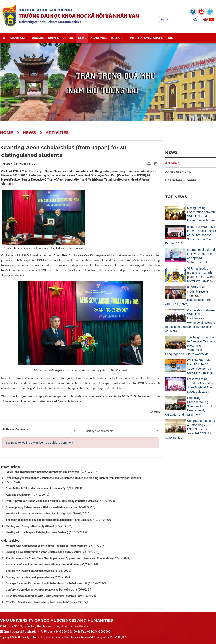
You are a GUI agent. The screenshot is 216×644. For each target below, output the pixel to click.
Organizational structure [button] (53, 38)
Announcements (178, 172)
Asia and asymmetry (18, 495)
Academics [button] (98, 38)
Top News (176, 197)
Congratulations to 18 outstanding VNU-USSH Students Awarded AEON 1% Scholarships (190, 429)
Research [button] (118, 38)
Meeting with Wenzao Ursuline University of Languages (39, 514)
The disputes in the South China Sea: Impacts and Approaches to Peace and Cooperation (59, 558)
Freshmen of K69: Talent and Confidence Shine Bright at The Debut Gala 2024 (202, 385)
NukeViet (90, 638)
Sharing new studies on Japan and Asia (29, 571)
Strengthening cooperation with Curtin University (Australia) (42, 596)
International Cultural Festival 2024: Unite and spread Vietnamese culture (201, 256)
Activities (172, 163)
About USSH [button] (19, 38)
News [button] (82, 38)
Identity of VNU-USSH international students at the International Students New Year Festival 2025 (191, 235)
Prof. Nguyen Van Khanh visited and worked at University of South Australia (51, 501)
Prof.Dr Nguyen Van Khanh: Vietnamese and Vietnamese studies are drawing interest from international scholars (73, 478)
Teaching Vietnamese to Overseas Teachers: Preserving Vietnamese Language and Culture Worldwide (190, 346)
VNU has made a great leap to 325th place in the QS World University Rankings (201, 275)
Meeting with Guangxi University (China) (30, 526)
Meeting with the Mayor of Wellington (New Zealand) (37, 532)
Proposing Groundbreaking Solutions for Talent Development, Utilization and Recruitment (189, 406)
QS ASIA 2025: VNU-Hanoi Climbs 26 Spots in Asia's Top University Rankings (200, 367)
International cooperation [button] (152, 38)
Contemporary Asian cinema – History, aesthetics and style (41, 507)
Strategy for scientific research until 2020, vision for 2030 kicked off (47, 583)
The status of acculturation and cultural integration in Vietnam (43, 564)
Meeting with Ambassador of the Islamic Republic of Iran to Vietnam (46, 546)
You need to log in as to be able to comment (39, 443)
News (171, 152)
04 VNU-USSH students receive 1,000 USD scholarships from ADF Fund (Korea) (188, 296)
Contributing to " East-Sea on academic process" (35, 488)
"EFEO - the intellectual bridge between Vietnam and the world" (43, 472)
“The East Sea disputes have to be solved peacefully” (37, 602)
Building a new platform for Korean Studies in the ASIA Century (43, 552)
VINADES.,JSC (118, 638)
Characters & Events (180, 180)
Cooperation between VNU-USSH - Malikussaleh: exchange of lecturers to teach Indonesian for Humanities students (190, 321)
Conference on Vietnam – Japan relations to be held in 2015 (41, 590)
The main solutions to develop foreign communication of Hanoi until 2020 (49, 520)
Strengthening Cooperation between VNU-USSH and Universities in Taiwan (201, 214)
